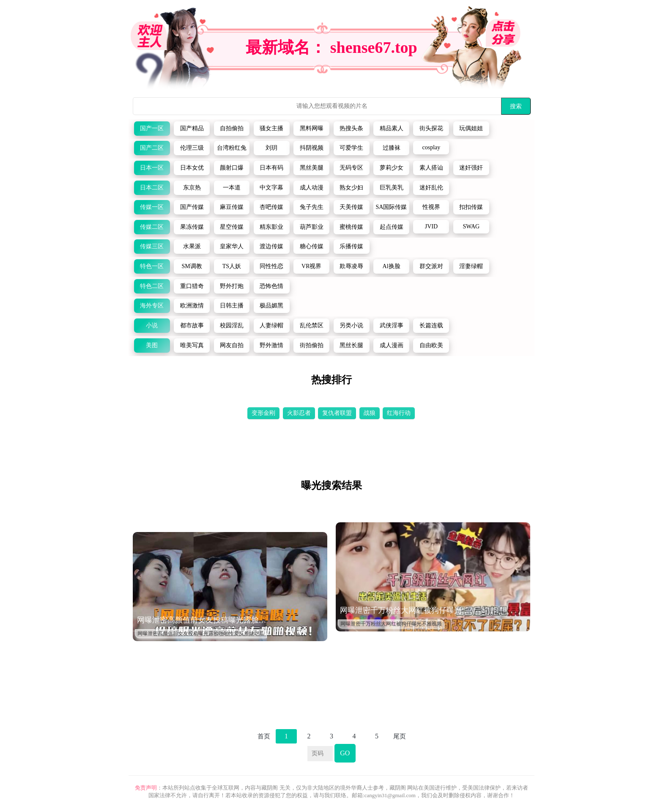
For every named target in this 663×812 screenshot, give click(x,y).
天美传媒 (351, 207)
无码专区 (351, 168)
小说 (152, 325)
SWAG (471, 226)
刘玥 (271, 148)
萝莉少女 (392, 168)
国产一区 (152, 128)
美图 (152, 345)
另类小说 (351, 325)
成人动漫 (312, 188)
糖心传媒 (312, 246)
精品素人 (392, 128)
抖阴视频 (312, 148)
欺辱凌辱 (351, 266)
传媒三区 (152, 246)
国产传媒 (192, 207)
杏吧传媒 (271, 207)
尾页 (400, 736)
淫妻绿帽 (471, 266)
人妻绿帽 (271, 325)
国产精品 (192, 128)
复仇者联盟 (337, 413)
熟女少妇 (351, 188)
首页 (264, 736)
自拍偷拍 (232, 128)
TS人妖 (232, 266)
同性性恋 (271, 266)
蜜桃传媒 (351, 227)
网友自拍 (232, 345)
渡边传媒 (271, 246)
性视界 (431, 207)
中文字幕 (271, 188)
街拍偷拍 (312, 345)
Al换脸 (392, 266)
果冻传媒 (192, 227)
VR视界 (311, 266)
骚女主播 (271, 128)
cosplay (431, 147)
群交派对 (431, 266)
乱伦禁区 (312, 325)
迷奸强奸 (471, 168)
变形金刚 (263, 413)
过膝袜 (392, 148)
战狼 (370, 413)
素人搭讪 (431, 168)
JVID (431, 226)
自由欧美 (431, 345)
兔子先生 (312, 207)
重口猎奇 (192, 286)
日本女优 (192, 168)
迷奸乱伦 (431, 188)
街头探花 (431, 128)
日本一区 (152, 168)
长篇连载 (431, 325)
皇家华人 (232, 246)
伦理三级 (192, 148)
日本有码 (271, 168)
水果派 (192, 246)
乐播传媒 (351, 246)
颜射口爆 (232, 168)
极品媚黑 (271, 306)
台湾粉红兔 (232, 148)
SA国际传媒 (392, 207)
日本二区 (152, 188)
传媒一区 (152, 207)
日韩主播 (232, 306)
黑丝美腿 (312, 168)
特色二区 (152, 286)
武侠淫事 (392, 325)
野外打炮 (232, 286)
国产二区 (152, 148)
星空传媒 (232, 227)
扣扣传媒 (471, 207)
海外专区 (152, 306)
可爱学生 (351, 148)
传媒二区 (152, 227)
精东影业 (271, 227)
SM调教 (192, 266)
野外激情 (271, 345)
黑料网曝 (312, 128)
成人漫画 (392, 345)
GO (345, 753)
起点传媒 (392, 227)
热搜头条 (351, 128)
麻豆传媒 (232, 207)
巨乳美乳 (392, 188)
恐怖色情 (271, 286)
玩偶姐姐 (471, 128)
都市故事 (192, 325)
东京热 (192, 188)
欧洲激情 (192, 306)
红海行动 (399, 413)
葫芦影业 (312, 227)
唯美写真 (192, 345)
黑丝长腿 (351, 345)
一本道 (232, 188)
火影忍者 (299, 413)
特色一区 (152, 266)
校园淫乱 (232, 325)
